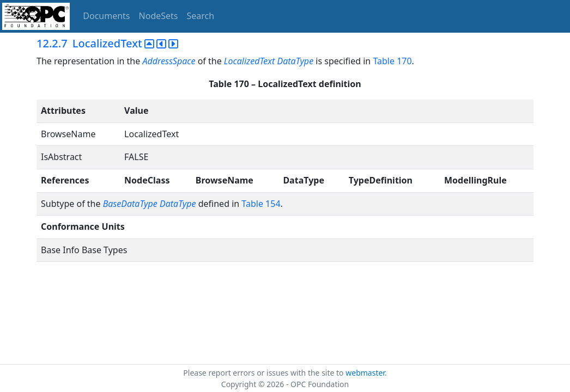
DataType (296, 61)
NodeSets (159, 16)
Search (201, 16)
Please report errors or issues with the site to (264, 373)
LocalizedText (250, 61)
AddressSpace (169, 61)
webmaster (365, 373)
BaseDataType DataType (150, 204)
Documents (106, 16)
